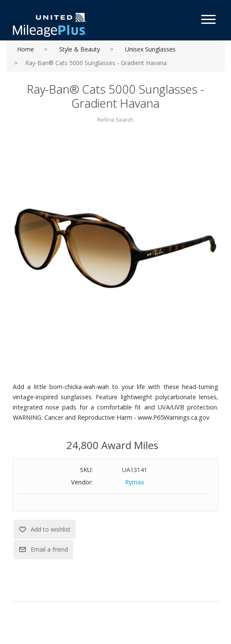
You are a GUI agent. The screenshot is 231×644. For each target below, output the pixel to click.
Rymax (135, 482)
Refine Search (115, 120)
